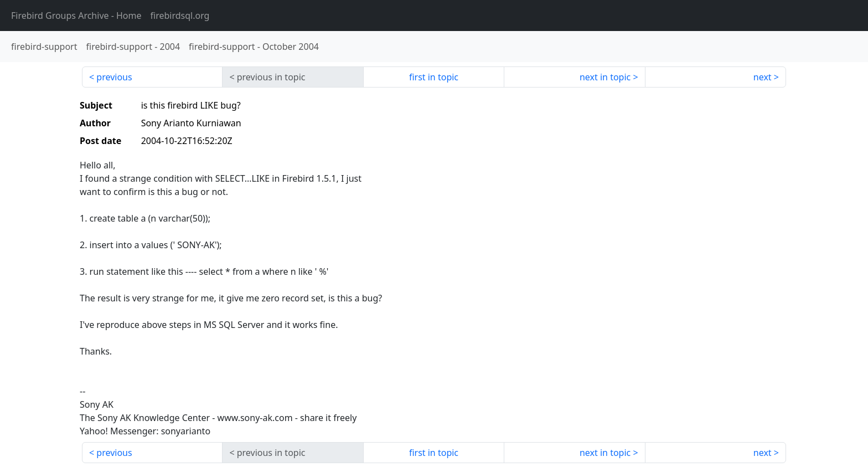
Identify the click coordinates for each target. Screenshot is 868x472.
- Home (76, 16)
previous (114, 77)
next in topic (605, 77)
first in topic (434, 77)
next (763, 77)
